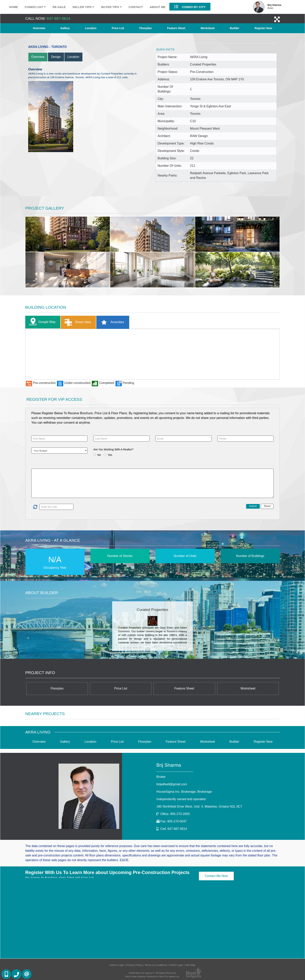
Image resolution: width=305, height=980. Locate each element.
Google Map (41, 322)
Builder (235, 28)
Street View (77, 322)
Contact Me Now (216, 876)
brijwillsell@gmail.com (172, 784)
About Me (157, 7)
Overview (39, 28)
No (99, 455)
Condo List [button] (35, 7)
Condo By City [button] (190, 7)
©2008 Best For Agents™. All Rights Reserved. (152, 973)
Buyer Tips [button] (112, 7)
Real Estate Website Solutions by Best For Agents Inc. (153, 976)
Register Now (263, 28)
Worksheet (208, 28)
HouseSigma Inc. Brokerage (184, 792)
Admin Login (117, 965)
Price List (118, 28)
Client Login (176, 965)
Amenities (111, 322)
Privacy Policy (134, 965)
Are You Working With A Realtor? (113, 449)
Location (91, 28)
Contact (136, 7)
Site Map (190, 965)
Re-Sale (59, 7)
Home (14, 7)
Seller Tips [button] (83, 7)
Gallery (65, 28)
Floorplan (146, 28)
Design (56, 57)
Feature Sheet (176, 28)
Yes (110, 455)
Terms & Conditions (156, 965)
